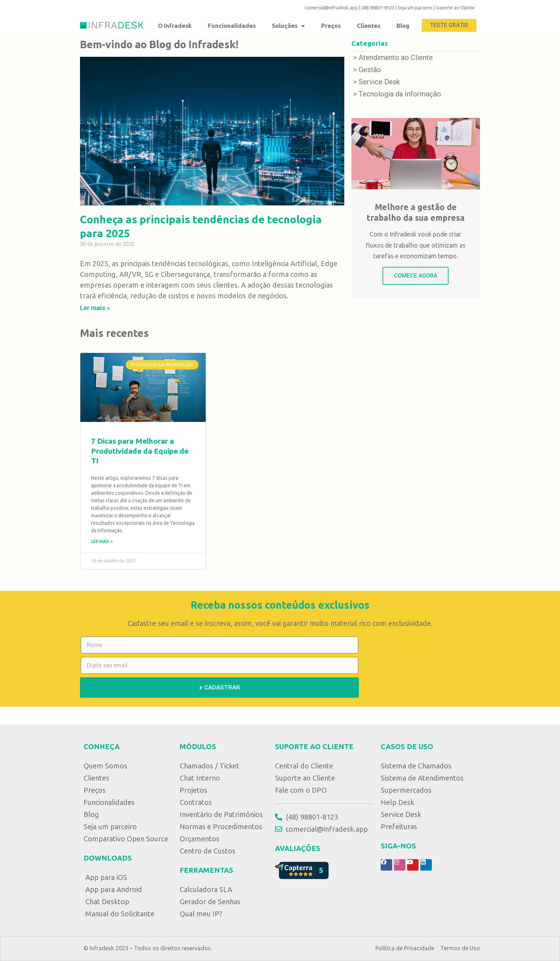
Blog (403, 26)
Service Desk (379, 82)
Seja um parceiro (415, 8)
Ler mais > (102, 541)
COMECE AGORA (416, 276)
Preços (331, 26)
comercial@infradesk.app (331, 8)
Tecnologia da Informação (400, 94)
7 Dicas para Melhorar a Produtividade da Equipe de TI (140, 451)
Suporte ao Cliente (455, 8)
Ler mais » (95, 308)
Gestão (370, 70)
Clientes (369, 26)
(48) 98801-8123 (378, 8)
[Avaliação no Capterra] (302, 870)
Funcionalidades (232, 26)
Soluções (288, 26)
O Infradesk (175, 26)
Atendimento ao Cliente (396, 58)
